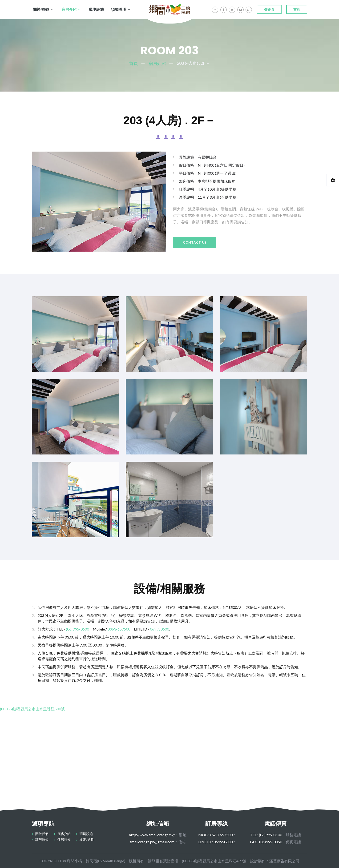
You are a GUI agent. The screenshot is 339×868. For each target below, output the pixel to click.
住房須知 (64, 839)
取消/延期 (87, 839)
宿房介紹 (69, 9)
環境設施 (96, 9)
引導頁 (269, 9)
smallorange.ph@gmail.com (152, 842)
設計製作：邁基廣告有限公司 (275, 861)
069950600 (159, 629)
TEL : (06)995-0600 (266, 835)
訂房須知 (42, 839)
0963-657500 (119, 629)
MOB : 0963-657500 (216, 835)
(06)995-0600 (77, 629)
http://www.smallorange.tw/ (152, 835)
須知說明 (119, 9)
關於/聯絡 (41, 9)
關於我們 (42, 834)
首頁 (297, 9)
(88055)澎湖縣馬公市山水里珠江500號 (32, 709)
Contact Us (195, 242)
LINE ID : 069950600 (216, 842)
